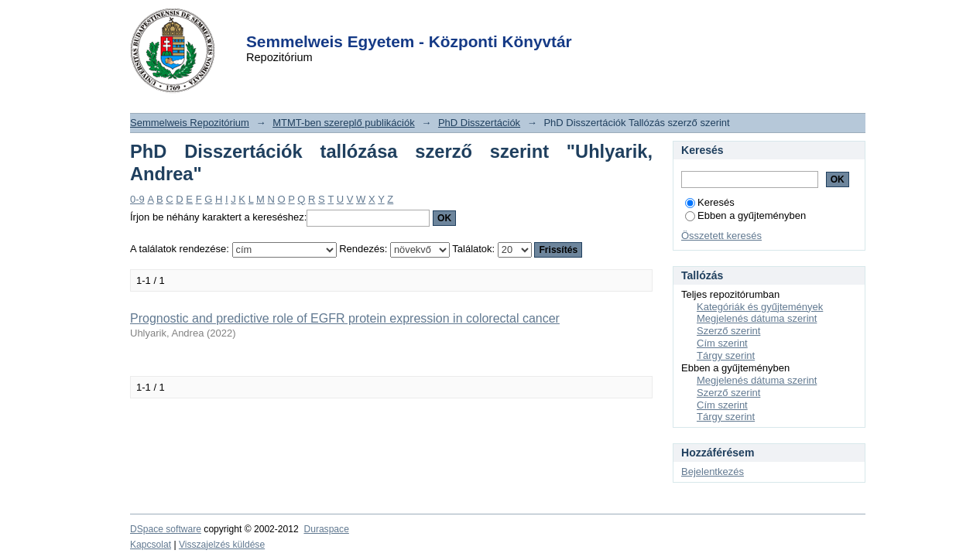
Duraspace (326, 529)
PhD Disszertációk (479, 123)
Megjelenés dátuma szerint (757, 318)
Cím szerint (722, 343)
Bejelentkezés (713, 472)
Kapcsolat (151, 545)
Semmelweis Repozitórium (190, 123)
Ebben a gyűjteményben (745, 215)
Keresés (710, 202)
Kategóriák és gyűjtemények (760, 307)
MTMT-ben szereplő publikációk (344, 123)
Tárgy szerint (726, 355)
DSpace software (166, 529)
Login (462, 22)
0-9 (137, 199)
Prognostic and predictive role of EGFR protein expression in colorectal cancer (345, 318)
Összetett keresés (721, 236)
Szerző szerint (728, 331)
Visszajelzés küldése (222, 545)
